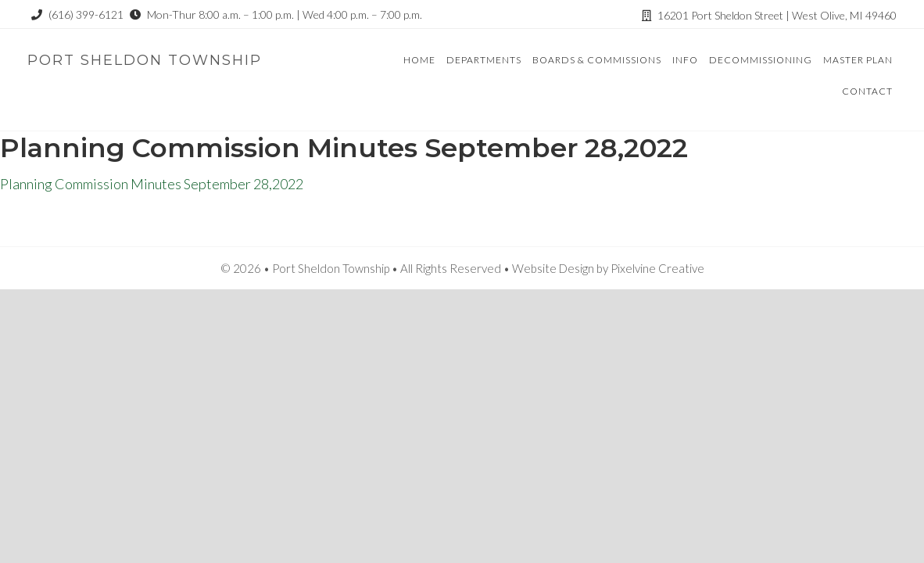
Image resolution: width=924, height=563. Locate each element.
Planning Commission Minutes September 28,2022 (152, 184)
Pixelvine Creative (657, 268)
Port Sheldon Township (145, 60)
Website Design (553, 268)
